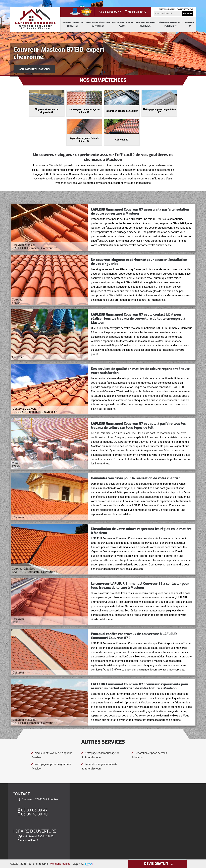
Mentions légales (60, 864)
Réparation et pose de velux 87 (122, 24)
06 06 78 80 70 (135, 12)
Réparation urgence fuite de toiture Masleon (99, 766)
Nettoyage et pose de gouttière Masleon (51, 766)
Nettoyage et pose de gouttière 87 (145, 24)
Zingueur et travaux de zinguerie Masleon (51, 755)
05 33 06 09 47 (110, 12)
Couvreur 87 (190, 24)
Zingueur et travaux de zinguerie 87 (72, 24)
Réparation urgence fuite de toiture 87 (170, 24)
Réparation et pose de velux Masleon (149, 755)
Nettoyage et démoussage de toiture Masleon (100, 755)
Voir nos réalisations (34, 69)
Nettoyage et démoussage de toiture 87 (98, 24)
